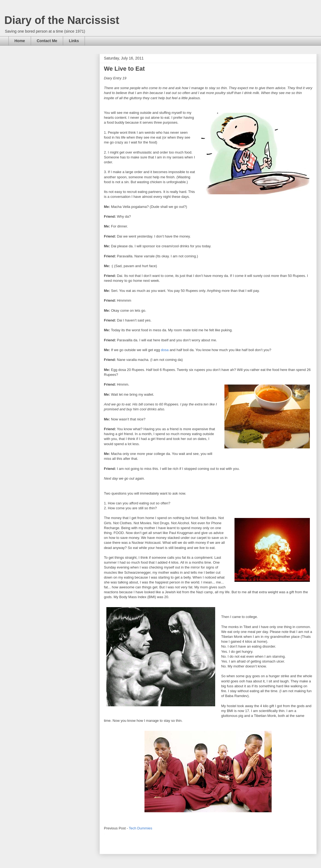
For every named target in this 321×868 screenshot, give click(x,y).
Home (20, 41)
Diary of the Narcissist (62, 20)
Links (74, 41)
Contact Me (47, 41)
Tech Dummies (141, 828)
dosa (165, 350)
